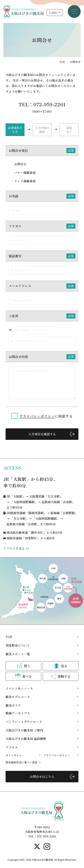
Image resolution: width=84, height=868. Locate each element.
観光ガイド (13, 705)
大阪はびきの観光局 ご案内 (24, 730)
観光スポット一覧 (18, 654)
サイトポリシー (15, 755)
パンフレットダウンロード (24, 722)
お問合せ (20, 164)
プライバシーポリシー (37, 416)
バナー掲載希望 (25, 173)
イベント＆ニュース (19, 688)
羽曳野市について (18, 645)
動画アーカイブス (18, 713)
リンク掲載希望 (25, 181)
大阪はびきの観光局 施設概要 (26, 739)
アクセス (12, 747)
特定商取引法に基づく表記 (21, 762)
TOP (9, 637)
